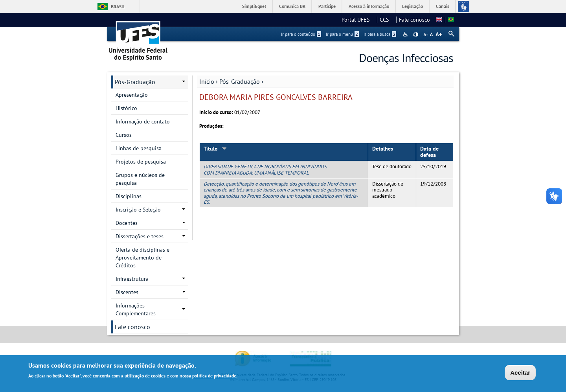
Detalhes (383, 149)
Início (207, 81)
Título (215, 149)
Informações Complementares (136, 309)
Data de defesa (429, 152)
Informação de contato (143, 121)
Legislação (413, 6)
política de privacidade (214, 377)
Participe (327, 6)
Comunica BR (292, 6)
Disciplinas (129, 196)
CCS (387, 20)
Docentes (127, 223)
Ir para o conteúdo (301, 34)
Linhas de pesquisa (139, 148)
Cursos (124, 135)
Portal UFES (358, 20)
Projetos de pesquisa (141, 162)
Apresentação (132, 95)
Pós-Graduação (240, 81)
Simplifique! (254, 6)
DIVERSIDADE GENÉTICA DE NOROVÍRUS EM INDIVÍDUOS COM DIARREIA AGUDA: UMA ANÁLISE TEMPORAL (265, 169)
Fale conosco (414, 20)
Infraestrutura (132, 279)
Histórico (126, 108)
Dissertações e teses (140, 236)
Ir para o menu (342, 34)
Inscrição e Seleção (138, 210)
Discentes (127, 292)
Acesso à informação (369, 6)
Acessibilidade (406, 34)
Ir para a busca (380, 34)
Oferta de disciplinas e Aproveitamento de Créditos (142, 258)
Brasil (118, 6)
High (415, 35)
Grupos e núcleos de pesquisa (140, 179)
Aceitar (520, 374)
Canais (443, 6)
